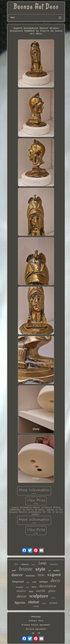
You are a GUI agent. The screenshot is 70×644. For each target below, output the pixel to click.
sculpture (39, 596)
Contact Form (36, 621)
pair (14, 570)
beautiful (19, 587)
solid (34, 582)
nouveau (30, 576)
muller (57, 570)
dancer (17, 575)
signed (54, 575)
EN (33, 633)
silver (33, 565)
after (28, 582)
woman (53, 603)
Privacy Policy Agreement (36, 625)
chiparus (25, 564)
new (41, 575)
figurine (20, 603)
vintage (36, 606)
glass (52, 591)
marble (41, 591)
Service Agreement (36, 629)
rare (16, 564)
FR (39, 633)
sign (27, 587)
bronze (26, 569)
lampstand (18, 582)
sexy (34, 587)
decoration (48, 586)
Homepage (36, 617)
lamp (42, 563)
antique (43, 581)
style (40, 569)
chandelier (54, 564)
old (49, 571)
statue (34, 602)
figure (44, 603)
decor (22, 596)
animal (53, 598)
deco (55, 580)
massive (21, 591)
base (31, 591)
